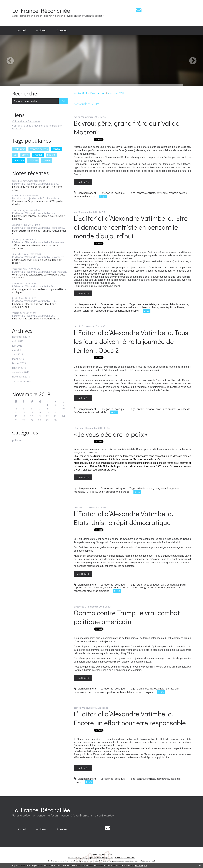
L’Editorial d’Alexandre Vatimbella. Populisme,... (38, 228)
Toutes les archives (22, 382)
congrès (148, 692)
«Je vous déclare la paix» (111, 434)
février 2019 (19, 363)
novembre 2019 (21, 337)
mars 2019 (18, 359)
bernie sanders (130, 588)
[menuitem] (22, 30)
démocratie (80, 692)
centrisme (19, 160)
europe (125, 492)
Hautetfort (108, 854)
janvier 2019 (19, 368)
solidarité (119, 311)
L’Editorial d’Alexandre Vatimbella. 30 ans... (36, 184)
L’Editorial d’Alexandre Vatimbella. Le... (33, 316)
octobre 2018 (80, 93)
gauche (51, 155)
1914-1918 (91, 492)
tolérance (88, 311)
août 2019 (18, 341)
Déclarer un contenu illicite (59, 861)
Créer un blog (96, 854)
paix (157, 488)
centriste (38, 155)
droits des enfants (166, 409)
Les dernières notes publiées (102, 858)
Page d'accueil (97, 93)
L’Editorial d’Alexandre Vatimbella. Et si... (34, 286)
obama (149, 689)
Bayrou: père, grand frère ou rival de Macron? (127, 127)
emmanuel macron (84, 196)
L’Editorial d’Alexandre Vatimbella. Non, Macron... (40, 272)
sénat (95, 591)
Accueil (22, 30)
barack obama (150, 307)
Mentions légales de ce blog (81, 861)
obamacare (161, 689)
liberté (181, 307)
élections (104, 591)
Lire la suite (83, 182)
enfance (150, 409)
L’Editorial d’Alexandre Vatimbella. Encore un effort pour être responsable (130, 718)
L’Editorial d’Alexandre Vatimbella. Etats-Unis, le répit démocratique (123, 518)
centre (57, 149)
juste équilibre (168, 307)
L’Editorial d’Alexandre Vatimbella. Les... (34, 213)
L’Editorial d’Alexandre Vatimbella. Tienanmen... (39, 242)
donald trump (95, 588)
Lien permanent (85, 193)
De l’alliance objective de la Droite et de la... (36, 198)
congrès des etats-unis (153, 588)
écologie (175, 779)
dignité (108, 311)
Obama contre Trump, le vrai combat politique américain (127, 617)
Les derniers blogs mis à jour (79, 858)
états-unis (19, 149)
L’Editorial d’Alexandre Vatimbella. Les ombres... (39, 257)
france (47, 160)
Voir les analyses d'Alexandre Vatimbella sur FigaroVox (37, 127)
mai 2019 (17, 350)
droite (25, 155)
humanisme (132, 311)
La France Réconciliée (41, 10)
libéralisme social (179, 304)
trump (140, 689)
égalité (78, 311)
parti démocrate (170, 585)
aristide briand (145, 488)
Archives (41, 30)
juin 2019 (17, 346)
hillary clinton (135, 692)
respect (99, 311)
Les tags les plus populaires (125, 858)
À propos (62, 30)
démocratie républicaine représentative (96, 307)
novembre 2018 (21, 377)
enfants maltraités (96, 412)
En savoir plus (141, 865)
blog (152, 861)
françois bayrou (39, 149)
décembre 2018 (21, 372)
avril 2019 (18, 355)
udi (15, 155)
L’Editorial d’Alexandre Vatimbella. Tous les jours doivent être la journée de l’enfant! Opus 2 (131, 341)
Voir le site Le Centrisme (26, 121)
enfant (141, 409)
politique (33, 160)
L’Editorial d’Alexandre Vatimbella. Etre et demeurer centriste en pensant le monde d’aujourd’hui (131, 227)
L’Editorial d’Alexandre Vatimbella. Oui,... (34, 301)
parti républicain (116, 692)
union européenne (109, 492)
